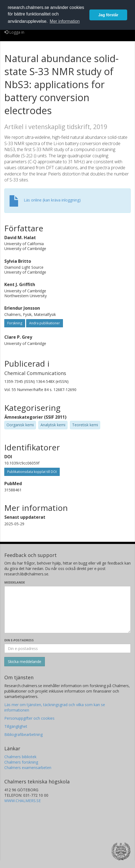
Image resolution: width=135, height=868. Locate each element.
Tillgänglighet (16, 726)
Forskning (15, 323)
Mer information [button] (65, 21)
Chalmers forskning (21, 762)
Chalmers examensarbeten (28, 768)
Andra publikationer (45, 323)
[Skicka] (25, 662)
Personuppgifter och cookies (29, 718)
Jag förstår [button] (108, 15)
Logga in (14, 32)
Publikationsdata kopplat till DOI (32, 472)
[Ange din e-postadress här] (67, 648)
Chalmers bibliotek (20, 757)
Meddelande (15, 582)
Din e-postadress (19, 640)
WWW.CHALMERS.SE (23, 801)
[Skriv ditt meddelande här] (67, 610)
